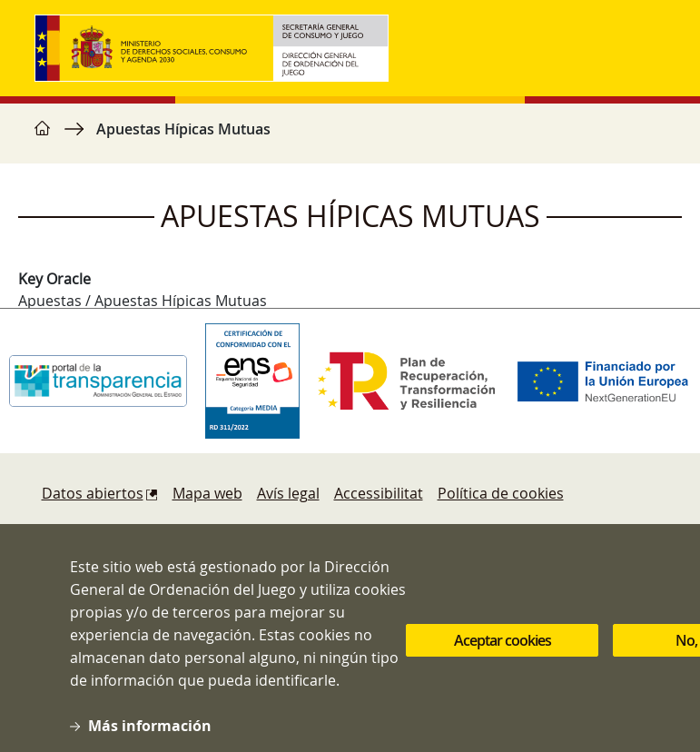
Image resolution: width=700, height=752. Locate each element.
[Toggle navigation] (648, 48)
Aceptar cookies (503, 654)
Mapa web (207, 493)
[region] (350, 138)
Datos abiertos (93, 493)
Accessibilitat (379, 493)
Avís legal (288, 493)
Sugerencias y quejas (303, 529)
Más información (150, 740)
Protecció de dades (470, 529)
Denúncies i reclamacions (129, 529)
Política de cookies (501, 493)
